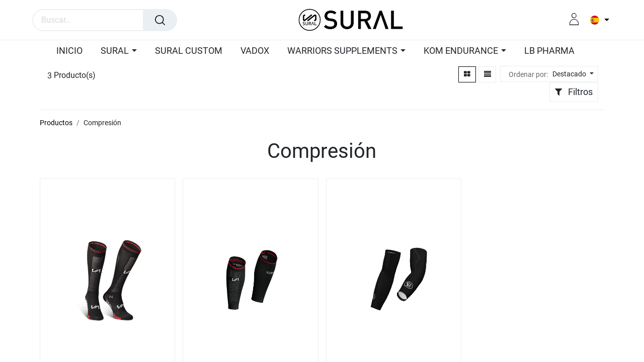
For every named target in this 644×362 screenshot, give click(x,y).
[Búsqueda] (160, 20)
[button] (572, 74)
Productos (56, 123)
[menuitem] (67, 51)
